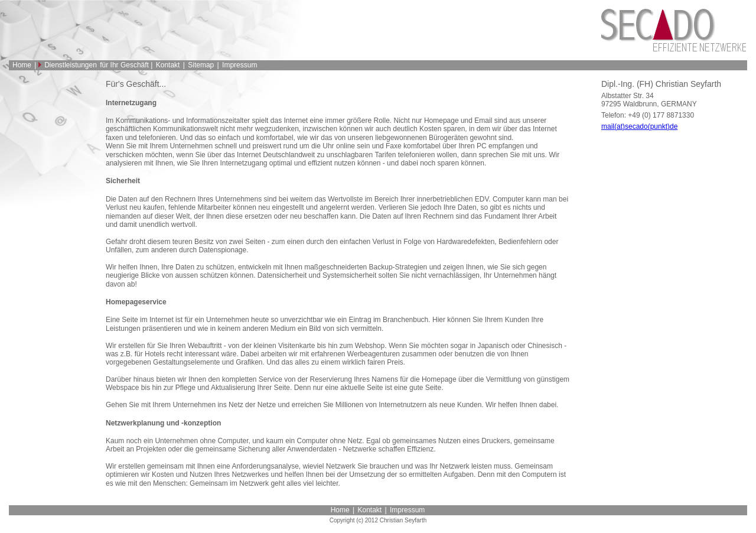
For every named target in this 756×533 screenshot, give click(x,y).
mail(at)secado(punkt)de (639, 126)
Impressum (239, 65)
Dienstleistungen (71, 65)
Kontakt (168, 65)
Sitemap (201, 65)
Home (22, 65)
